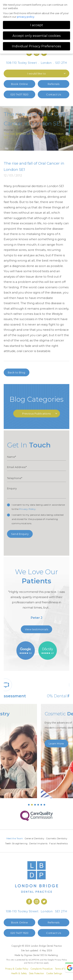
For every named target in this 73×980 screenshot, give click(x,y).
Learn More (15, 738)
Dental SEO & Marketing (45, 961)
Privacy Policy (27, 509)
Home (8, 130)
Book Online (19, 84)
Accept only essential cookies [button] (37, 36)
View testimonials (37, 629)
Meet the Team (26, 839)
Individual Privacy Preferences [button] (36, 46)
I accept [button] (37, 25)
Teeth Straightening (49, 844)
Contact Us (54, 94)
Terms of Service (36, 968)
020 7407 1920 (19, 94)
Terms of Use (61, 974)
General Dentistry (46, 839)
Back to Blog (17, 372)
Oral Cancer (38, 130)
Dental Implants (26, 849)
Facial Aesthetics (47, 849)
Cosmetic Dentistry (24, 844)
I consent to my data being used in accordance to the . (38, 507)
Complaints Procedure (42, 974)
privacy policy (26, 17)
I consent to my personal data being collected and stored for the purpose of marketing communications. (38, 519)
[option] (37, 595)
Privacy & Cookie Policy (17, 974)
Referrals (54, 84)
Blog (21, 130)
